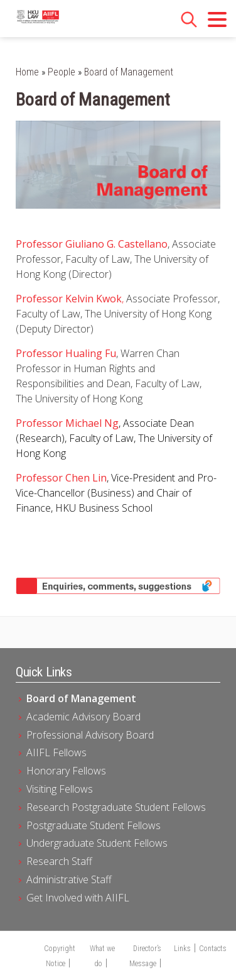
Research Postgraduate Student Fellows (116, 807)
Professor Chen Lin (61, 478)
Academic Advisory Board (83, 717)
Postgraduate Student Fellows (94, 825)
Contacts (213, 949)
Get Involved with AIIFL (78, 898)
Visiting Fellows (60, 789)
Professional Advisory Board (90, 735)
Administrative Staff (69, 879)
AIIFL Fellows (56, 752)
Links (182, 949)
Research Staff (59, 861)
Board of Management (81, 698)
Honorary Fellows (66, 771)
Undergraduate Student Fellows (97, 843)
